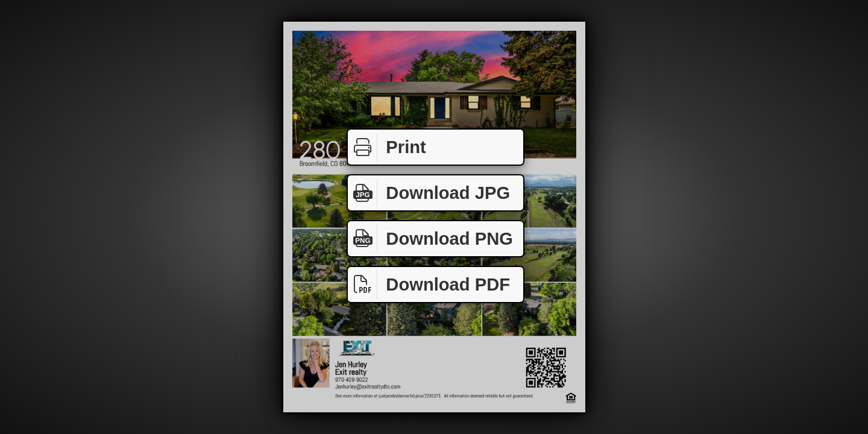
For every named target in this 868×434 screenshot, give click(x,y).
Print (387, 147)
